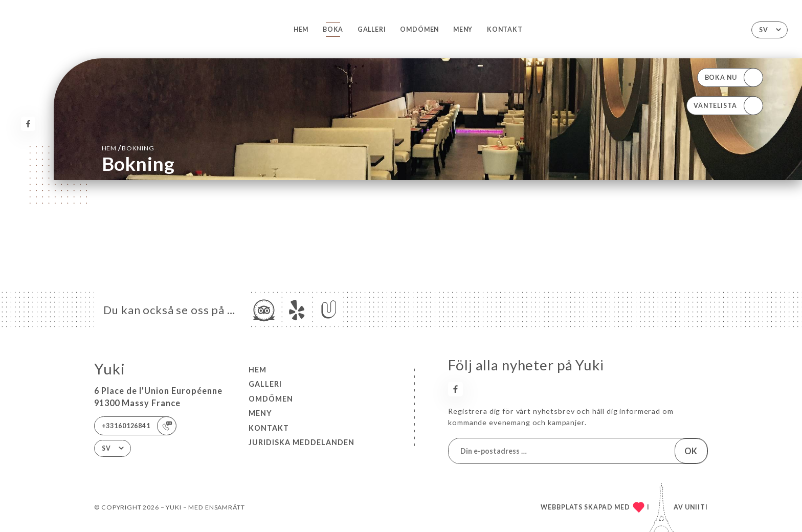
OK (691, 451)
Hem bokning (128, 148)
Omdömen (419, 29)
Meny (463, 29)
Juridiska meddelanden (302, 442)
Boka (333, 29)
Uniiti (696, 507)
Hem (301, 29)
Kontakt (505, 29)
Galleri (372, 29)
